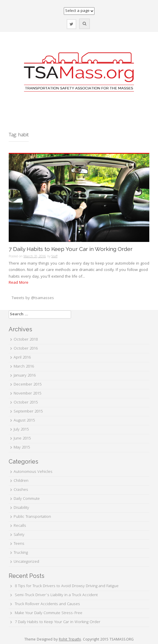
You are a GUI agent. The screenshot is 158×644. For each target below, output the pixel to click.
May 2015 (22, 448)
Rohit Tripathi (70, 640)
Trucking (21, 553)
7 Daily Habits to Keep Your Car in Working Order (71, 249)
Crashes (21, 490)
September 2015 (28, 412)
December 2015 (28, 385)
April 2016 (22, 358)
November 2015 (27, 394)
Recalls (20, 526)
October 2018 (26, 340)
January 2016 (25, 376)
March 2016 (24, 367)
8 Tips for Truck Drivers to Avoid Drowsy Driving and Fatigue (67, 586)
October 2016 (26, 349)
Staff (54, 257)
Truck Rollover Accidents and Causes (47, 604)
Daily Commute (27, 499)
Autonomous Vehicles (33, 472)
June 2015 (22, 439)
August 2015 (24, 421)
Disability (21, 508)
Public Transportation (32, 517)
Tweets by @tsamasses (33, 298)
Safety (19, 535)
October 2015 (26, 403)
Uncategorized (26, 562)
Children (21, 481)
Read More (19, 283)
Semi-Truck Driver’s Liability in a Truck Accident (56, 595)
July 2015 (21, 430)
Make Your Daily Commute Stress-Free (49, 613)
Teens (19, 544)
